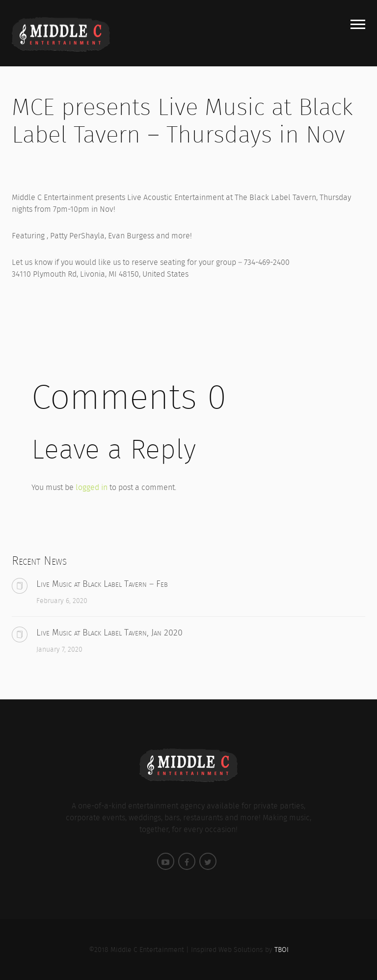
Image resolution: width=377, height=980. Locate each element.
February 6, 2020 (62, 601)
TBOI (282, 950)
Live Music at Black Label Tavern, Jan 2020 (109, 633)
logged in (92, 487)
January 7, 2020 (59, 649)
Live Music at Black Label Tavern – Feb (102, 584)
